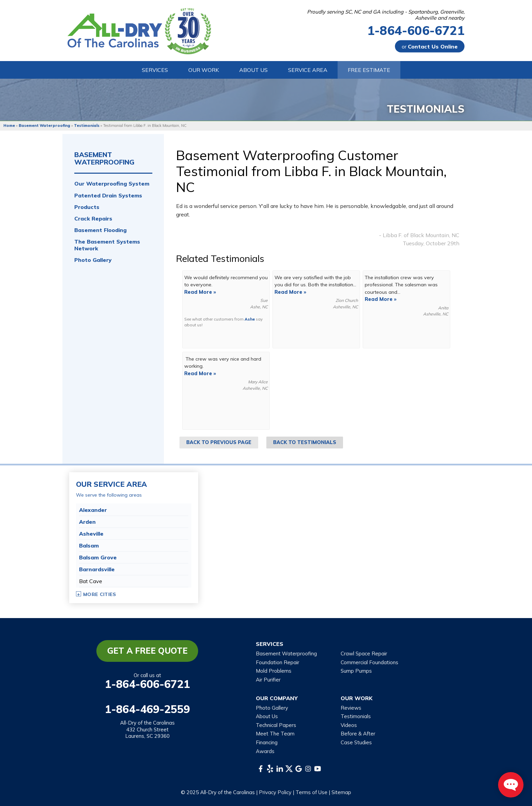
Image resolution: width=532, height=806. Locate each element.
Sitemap (341, 792)
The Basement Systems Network (107, 245)
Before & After (358, 734)
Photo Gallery (93, 260)
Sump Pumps (356, 671)
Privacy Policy (275, 792)
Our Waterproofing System (112, 184)
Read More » (200, 292)
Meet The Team (275, 734)
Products (87, 207)
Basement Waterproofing (104, 158)
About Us (267, 716)
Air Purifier (268, 680)
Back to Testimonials (305, 442)
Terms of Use (311, 792)
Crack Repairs (93, 219)
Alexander (93, 510)
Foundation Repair (278, 662)
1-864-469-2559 (147, 709)
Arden (87, 522)
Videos (349, 725)
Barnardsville (97, 569)
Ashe (250, 319)
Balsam (89, 545)
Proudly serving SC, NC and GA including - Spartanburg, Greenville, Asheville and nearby (386, 15)
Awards (265, 751)
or (430, 46)
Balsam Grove (98, 557)
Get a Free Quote (147, 651)
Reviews (351, 708)
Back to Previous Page (219, 442)
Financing (267, 742)
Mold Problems (274, 671)
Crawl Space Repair (364, 654)
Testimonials (356, 716)
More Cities (100, 594)
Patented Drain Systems (108, 196)
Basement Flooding (100, 230)
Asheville (91, 534)
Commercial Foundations (369, 662)
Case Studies (356, 742)
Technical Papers (276, 725)
